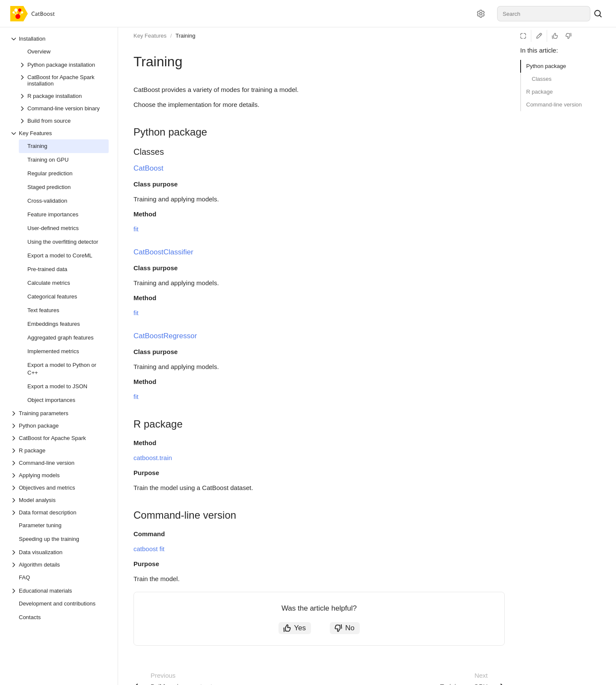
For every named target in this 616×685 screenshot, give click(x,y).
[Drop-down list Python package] (59, 426)
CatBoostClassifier (163, 252)
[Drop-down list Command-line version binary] (64, 108)
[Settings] (481, 14)
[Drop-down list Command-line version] (59, 463)
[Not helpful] (569, 36)
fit (136, 229)
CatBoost (148, 168)
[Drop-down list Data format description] (59, 512)
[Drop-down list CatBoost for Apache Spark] (59, 438)
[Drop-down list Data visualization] (59, 552)
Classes (542, 79)
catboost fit (149, 549)
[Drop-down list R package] (59, 450)
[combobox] (544, 14)
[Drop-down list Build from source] (64, 121)
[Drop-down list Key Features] (59, 133)
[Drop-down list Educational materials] (59, 591)
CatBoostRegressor (165, 336)
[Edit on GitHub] (539, 36)
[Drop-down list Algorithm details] (59, 565)
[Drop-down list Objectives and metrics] (59, 488)
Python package (546, 66)
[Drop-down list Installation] (59, 39)
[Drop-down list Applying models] (59, 475)
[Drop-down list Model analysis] (59, 500)
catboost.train (153, 458)
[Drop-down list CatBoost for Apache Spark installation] (64, 80)
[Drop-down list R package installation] (64, 96)
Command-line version (554, 105)
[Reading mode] (523, 36)
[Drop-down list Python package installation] (64, 65)
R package (539, 92)
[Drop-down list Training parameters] (59, 413)
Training (185, 36)
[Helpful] (555, 36)
